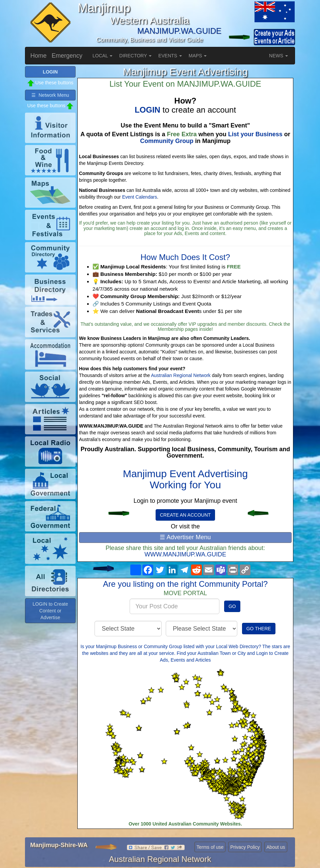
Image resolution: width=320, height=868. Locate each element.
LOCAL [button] (102, 56)
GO (232, 606)
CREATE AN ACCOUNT (185, 515)
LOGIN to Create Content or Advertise (50, 611)
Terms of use (210, 847)
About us (276, 847)
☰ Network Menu (50, 95)
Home (38, 56)
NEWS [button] (278, 56)
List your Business (255, 134)
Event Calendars (140, 197)
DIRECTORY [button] (135, 56)
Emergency (67, 56)
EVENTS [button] (170, 56)
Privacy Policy (245, 847)
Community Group (167, 141)
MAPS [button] (198, 56)
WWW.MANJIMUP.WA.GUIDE (185, 554)
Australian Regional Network (181, 375)
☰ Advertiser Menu (185, 537)
